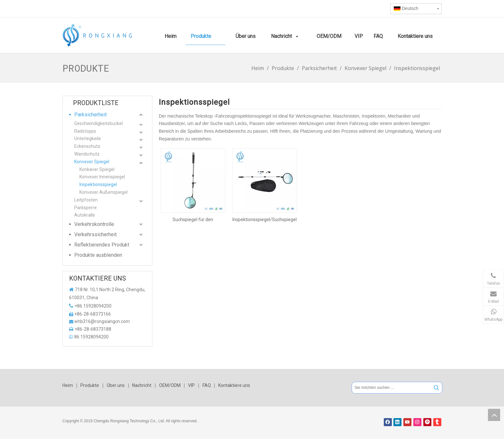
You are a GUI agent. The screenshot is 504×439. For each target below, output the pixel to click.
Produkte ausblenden (98, 255)
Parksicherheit (90, 115)
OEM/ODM (170, 385)
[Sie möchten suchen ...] (391, 388)
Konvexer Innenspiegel (102, 177)
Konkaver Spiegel (97, 169)
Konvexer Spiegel (92, 162)
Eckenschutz (87, 146)
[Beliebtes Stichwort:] (436, 388)
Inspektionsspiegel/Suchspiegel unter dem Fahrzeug (265, 219)
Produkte (90, 385)
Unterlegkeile (88, 139)
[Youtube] (407, 422)
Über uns (116, 385)
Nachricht (142, 385)
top (494, 415)
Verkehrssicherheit (95, 234)
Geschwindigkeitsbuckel (99, 123)
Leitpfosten (86, 200)
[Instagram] (417, 422)
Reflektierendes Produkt (102, 245)
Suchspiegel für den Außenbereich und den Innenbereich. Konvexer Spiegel (193, 219)
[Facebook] (388, 422)
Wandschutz (87, 154)
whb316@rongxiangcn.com (102, 321)
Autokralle (85, 215)
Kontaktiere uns (234, 385)
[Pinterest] (427, 422)
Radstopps (85, 131)
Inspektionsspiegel (98, 184)
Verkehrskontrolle (94, 224)
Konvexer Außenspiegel (104, 192)
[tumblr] (437, 422)
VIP (191, 385)
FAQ (207, 385)
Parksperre (85, 208)
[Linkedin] (397, 422)
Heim (68, 385)
